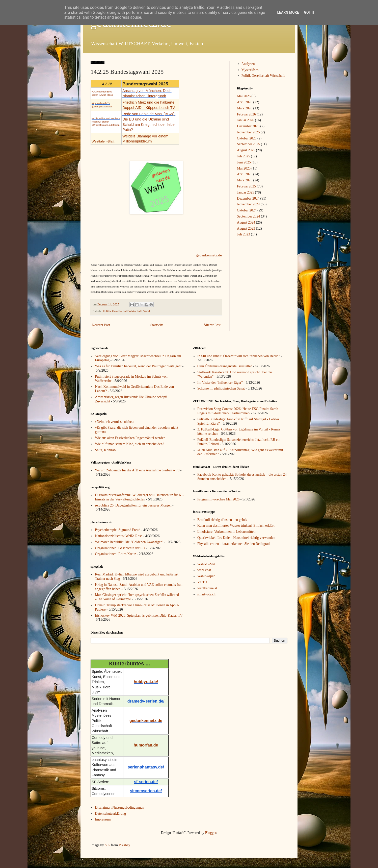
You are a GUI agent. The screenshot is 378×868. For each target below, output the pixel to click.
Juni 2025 (244, 162)
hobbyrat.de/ (146, 682)
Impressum (103, 819)
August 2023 (246, 228)
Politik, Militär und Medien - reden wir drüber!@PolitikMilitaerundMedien (106, 122)
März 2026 (245, 108)
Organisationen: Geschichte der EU (120, 548)
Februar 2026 (246, 114)
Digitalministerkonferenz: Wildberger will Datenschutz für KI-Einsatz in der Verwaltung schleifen (140, 497)
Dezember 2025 (248, 126)
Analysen (248, 64)
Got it (309, 12)
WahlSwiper (206, 576)
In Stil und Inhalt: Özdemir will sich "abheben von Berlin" (239, 356)
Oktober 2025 (247, 138)
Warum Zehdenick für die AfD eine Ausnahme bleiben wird (137, 470)
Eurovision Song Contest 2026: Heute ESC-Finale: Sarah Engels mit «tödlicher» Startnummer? (238, 411)
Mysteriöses (250, 70)
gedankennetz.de (209, 255)
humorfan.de (146, 745)
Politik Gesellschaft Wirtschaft (122, 311)
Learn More (288, 12)
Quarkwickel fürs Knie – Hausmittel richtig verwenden (236, 538)
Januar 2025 (246, 192)
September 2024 (248, 216)
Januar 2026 (246, 120)
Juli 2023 (244, 234)
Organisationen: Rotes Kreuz (116, 554)
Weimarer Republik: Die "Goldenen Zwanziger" (129, 542)
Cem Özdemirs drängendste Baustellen (225, 366)
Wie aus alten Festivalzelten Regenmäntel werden (130, 438)
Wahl (147, 311)
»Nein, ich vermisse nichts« (115, 422)
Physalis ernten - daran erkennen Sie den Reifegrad (234, 544)
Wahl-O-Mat (206, 564)
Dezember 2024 (248, 198)
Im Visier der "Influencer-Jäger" (220, 383)
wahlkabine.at (207, 588)
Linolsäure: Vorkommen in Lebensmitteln (227, 532)
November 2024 (248, 204)
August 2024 (246, 222)
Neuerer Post (101, 325)
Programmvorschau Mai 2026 (218, 499)
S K (107, 845)
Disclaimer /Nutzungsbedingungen (120, 807)
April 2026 (245, 102)
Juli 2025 (244, 156)
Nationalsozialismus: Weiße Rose (119, 536)
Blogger (211, 833)
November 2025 (248, 132)
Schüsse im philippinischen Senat (221, 388)
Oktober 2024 (247, 210)
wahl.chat (204, 570)
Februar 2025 (246, 186)
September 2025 (248, 144)
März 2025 (245, 180)
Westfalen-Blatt (103, 141)
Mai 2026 (244, 96)
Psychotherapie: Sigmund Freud (118, 530)
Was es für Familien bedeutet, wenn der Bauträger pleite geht (138, 366)
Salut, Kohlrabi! (106, 450)
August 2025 (246, 150)
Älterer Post (212, 325)
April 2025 (245, 174)
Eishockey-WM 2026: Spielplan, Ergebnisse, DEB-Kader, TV (139, 616)
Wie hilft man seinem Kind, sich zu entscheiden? (130, 444)
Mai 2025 (244, 168)
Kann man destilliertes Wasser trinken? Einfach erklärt (236, 526)
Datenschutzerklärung (111, 814)
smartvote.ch (206, 594)
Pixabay (125, 845)
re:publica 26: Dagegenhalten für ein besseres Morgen (133, 505)
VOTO (202, 582)
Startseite (157, 325)
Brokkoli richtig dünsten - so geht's (222, 520)
